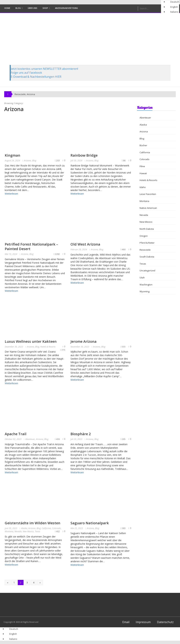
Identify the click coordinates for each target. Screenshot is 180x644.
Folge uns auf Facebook (26, 73)
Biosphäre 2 (81, 434)
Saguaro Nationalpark (90, 523)
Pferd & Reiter (147, 243)
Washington (146, 285)
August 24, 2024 (12, 161)
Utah (142, 278)
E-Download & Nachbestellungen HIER (36, 77)
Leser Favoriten (148, 194)
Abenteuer (30, 439)
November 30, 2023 (80, 347)
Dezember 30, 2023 (14, 347)
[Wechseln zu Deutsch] (173, 2)
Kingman (12, 155)
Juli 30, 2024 (76, 161)
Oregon (144, 236)
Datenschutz (165, 622)
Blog (18, 8)
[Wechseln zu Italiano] (173, 12)
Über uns (33, 8)
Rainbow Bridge (84, 155)
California (46, 528)
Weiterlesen (11, 194)
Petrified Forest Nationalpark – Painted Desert (31, 247)
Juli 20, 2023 (76, 439)
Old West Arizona (85, 244)
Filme (142, 166)
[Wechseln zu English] (173, 7)
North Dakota (147, 229)
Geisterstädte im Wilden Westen (33, 523)
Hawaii (143, 173)
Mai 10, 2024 (11, 254)
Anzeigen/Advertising (66, 8)
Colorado (56, 528)
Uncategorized (147, 271)
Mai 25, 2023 (77, 528)
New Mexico (28, 531)
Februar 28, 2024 (79, 249)
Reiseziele (145, 250)
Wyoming (144, 291)
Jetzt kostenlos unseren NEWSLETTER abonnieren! (44, 69)
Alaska (24, 528)
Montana (9, 531)
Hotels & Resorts (48, 347)
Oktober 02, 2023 (13, 439)
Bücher (143, 145)
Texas (37, 531)
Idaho (143, 187)
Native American (148, 208)
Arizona (31, 94)
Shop (45, 8)
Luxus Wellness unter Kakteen (31, 341)
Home (7, 8)
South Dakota (147, 257)
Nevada (18, 531)
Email (126, 622)
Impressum (143, 622)
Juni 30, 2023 (11, 528)
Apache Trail (16, 434)
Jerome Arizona (83, 341)
